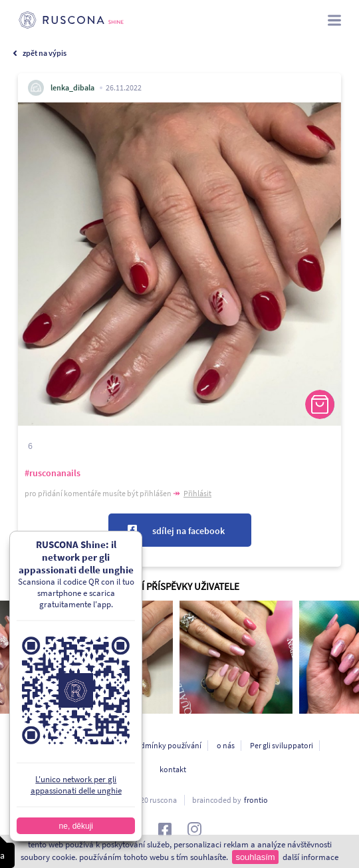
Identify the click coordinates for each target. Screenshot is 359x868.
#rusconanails (53, 473)
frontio (256, 800)
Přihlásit (197, 493)
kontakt (173, 769)
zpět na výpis (45, 53)
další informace (310, 857)
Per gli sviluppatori (282, 745)
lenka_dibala (72, 87)
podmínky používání (166, 745)
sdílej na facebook (188, 531)
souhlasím (255, 857)
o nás (226, 745)
